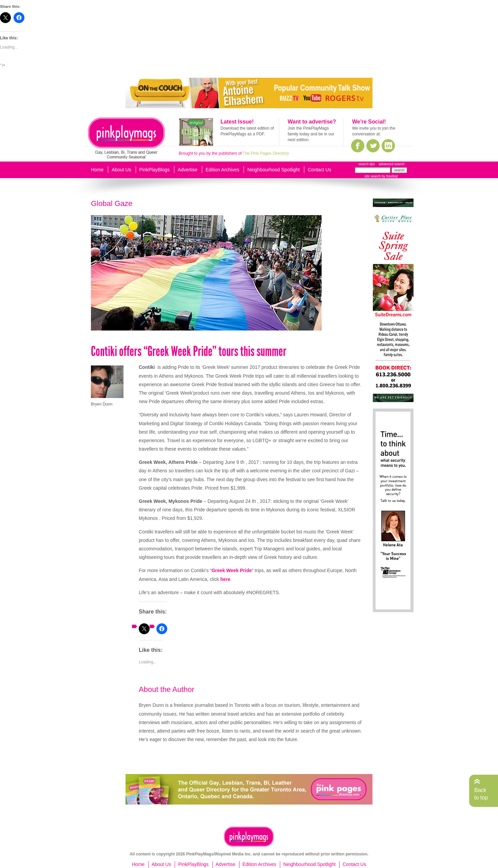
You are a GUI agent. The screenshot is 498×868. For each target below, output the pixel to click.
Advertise (188, 170)
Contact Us (319, 170)
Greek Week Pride (232, 570)
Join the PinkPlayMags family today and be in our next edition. (311, 134)
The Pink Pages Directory (266, 153)
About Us (121, 170)
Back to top (481, 794)
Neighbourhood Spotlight (273, 170)
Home (97, 170)
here (225, 579)
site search (372, 176)
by (389, 176)
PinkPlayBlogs (155, 170)
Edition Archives (223, 170)
